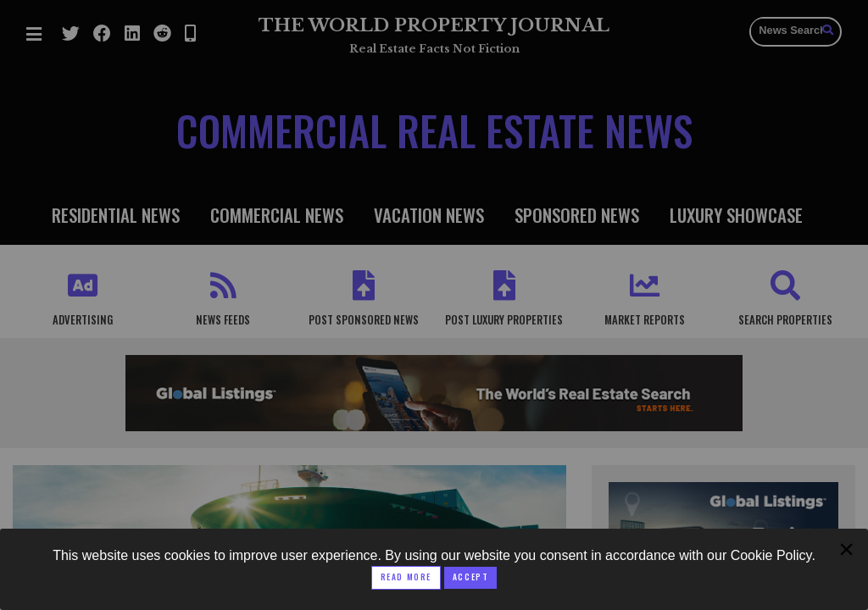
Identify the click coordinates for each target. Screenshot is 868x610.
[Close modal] (470, 578)
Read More (406, 577)
